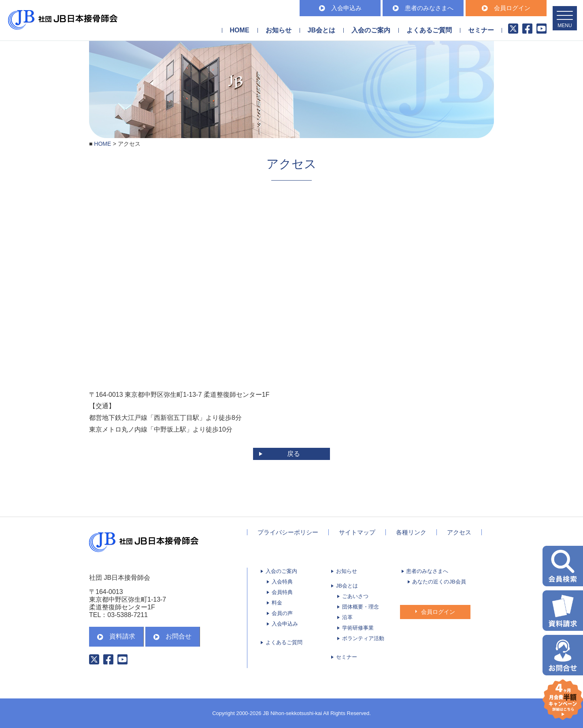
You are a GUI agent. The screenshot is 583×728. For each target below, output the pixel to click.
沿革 (347, 617)
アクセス (459, 532)
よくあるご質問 (429, 30)
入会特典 (282, 582)
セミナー (481, 30)
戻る (294, 454)
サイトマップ (357, 532)
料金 (277, 603)
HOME (240, 30)
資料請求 (116, 636)
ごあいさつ (355, 596)
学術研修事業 (358, 628)
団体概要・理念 (361, 607)
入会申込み (340, 8)
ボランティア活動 (363, 638)
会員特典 (282, 592)
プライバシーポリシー (288, 532)
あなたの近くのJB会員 (439, 582)
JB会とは (347, 586)
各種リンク (411, 532)
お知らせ (279, 30)
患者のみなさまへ (423, 8)
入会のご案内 (281, 571)
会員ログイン (506, 8)
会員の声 (282, 613)
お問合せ (172, 636)
